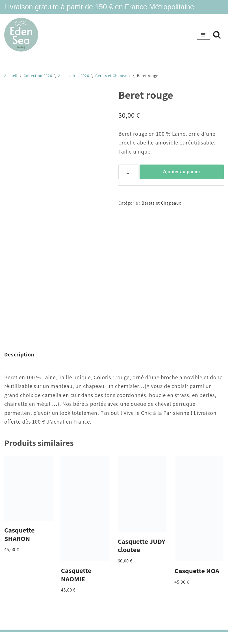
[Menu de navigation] (203, 35)
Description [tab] (19, 354)
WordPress (135, 638)
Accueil (11, 76)
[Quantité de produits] (128, 172)
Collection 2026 (38, 76)
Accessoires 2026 (74, 76)
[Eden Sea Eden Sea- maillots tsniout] (21, 35)
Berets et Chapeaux (113, 76)
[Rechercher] (217, 35)
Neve (87, 638)
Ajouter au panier (182, 172)
